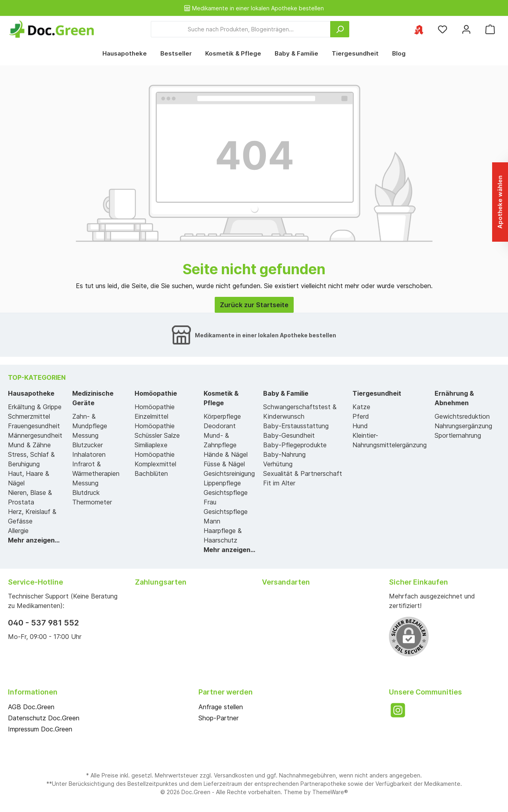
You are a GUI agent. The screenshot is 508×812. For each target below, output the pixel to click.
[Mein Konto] (466, 29)
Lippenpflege (222, 483)
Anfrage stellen (221, 707)
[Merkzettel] (443, 29)
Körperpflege (222, 416)
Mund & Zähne (29, 445)
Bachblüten (151, 473)
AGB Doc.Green (31, 707)
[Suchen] (340, 29)
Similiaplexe (151, 445)
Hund (360, 426)
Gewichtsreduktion (462, 416)
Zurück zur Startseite (254, 305)
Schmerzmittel (29, 416)
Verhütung (278, 464)
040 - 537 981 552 (43, 623)
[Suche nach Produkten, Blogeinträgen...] (241, 29)
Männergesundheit (35, 435)
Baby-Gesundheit (289, 435)
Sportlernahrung (458, 435)
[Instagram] (398, 710)
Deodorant (220, 426)
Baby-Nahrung (284, 454)
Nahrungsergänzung (463, 426)
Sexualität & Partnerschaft (303, 473)
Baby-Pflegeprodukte (295, 445)
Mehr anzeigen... (34, 540)
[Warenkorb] (490, 29)
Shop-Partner (218, 718)
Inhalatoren (89, 454)
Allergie (18, 531)
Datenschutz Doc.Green (44, 718)
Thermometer (92, 502)
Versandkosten (234, 775)
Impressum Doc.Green (40, 729)
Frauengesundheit (34, 426)
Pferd (361, 416)
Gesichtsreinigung (229, 473)
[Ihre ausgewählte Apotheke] (419, 29)
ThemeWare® (330, 792)
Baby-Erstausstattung (296, 426)
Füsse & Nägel (224, 464)
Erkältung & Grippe (35, 407)
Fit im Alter (279, 483)
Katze (361, 407)
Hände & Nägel (226, 454)
